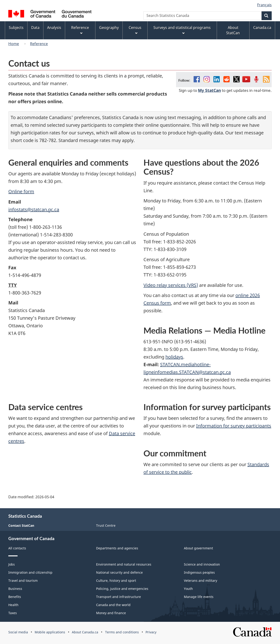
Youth (188, 589)
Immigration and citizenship (30, 572)
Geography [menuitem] (109, 28)
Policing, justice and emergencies (122, 589)
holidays (174, 357)
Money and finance (111, 613)
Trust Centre (106, 525)
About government (198, 548)
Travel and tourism (23, 581)
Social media (18, 632)
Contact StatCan (21, 525)
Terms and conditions (122, 632)
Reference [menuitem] (80, 30)
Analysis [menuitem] (54, 28)
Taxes (13, 613)
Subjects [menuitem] (16, 28)
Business (15, 589)
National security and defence (119, 572)
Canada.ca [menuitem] (262, 28)
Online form (21, 191)
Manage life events (199, 597)
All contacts (17, 548)
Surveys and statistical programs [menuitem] (182, 30)
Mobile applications (50, 632)
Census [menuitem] (135, 30)
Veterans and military (201, 581)
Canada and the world (113, 605)
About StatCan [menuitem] (233, 30)
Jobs (12, 564)
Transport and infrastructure (119, 597)
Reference (39, 44)
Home (14, 44)
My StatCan (209, 90)
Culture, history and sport (116, 581)
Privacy (151, 632)
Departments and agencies (117, 548)
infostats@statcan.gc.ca (34, 209)
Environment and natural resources (124, 564)
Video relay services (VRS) (171, 285)
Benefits (15, 597)
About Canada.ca (85, 632)
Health (13, 605)
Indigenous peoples (199, 572)
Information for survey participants (234, 426)
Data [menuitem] (35, 28)
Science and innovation (202, 564)
